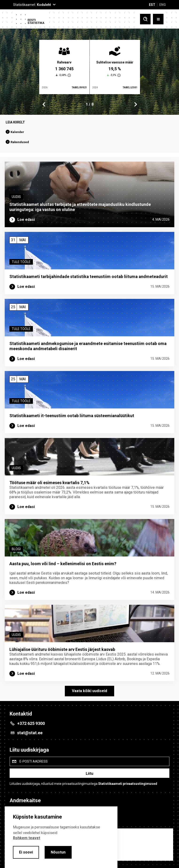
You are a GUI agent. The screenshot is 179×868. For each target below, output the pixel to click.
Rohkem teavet (27, 838)
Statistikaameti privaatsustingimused (128, 784)
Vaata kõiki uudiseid (89, 691)
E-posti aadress (34, 761)
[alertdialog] (61, 837)
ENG (163, 5)
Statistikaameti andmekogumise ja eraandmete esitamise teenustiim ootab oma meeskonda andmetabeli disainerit (88, 346)
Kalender (17, 132)
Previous (44, 104)
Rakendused (20, 142)
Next (135, 104)
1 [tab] (87, 104)
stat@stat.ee (30, 733)
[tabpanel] (64, 67)
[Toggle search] (145, 20)
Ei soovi (26, 852)
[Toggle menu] (158, 20)
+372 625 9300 (31, 723)
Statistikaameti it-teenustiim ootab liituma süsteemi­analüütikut (72, 416)
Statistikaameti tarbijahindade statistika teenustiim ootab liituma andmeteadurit (89, 276)
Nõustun (58, 852)
